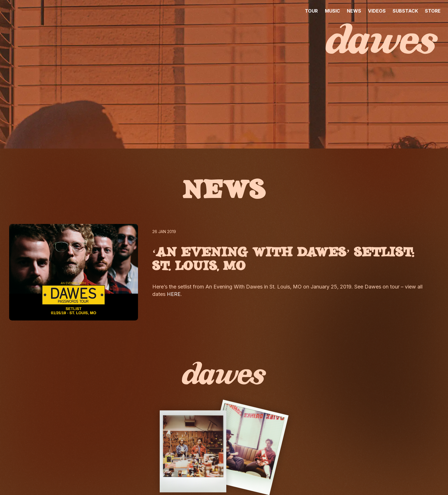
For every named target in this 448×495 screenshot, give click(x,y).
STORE (433, 11)
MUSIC (332, 11)
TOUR (311, 11)
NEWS (354, 11)
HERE (174, 294)
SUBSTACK (405, 11)
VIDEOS (377, 11)
